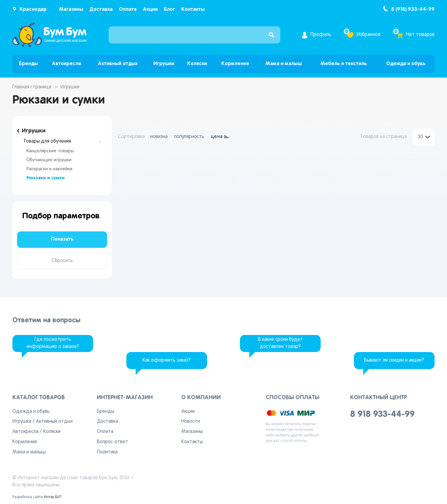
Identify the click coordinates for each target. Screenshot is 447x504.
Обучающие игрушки (49, 160)
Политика (107, 452)
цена (217, 137)
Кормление (235, 64)
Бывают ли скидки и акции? (394, 360)
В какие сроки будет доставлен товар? (280, 343)
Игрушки (164, 64)
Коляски (197, 64)
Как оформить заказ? (167, 360)
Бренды (28, 64)
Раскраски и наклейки (49, 169)
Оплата (128, 9)
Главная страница (32, 87)
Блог (169, 9)
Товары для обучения (47, 141)
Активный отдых (118, 64)
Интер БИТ (53, 497)
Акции (150, 9)
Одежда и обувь (406, 64)
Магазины (71, 9)
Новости (191, 421)
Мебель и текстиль (344, 64)
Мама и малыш (284, 64)
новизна (159, 137)
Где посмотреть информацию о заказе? (53, 343)
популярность (189, 137)
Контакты (193, 9)
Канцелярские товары (50, 151)
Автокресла (66, 64)
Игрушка (22, 421)
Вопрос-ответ (113, 442)
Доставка (101, 9)
